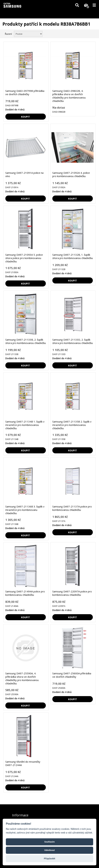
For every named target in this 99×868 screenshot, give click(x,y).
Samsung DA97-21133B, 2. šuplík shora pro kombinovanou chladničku (26, 341)
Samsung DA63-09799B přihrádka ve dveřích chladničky (25, 92)
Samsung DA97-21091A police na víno (24, 174)
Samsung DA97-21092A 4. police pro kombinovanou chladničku (71, 174)
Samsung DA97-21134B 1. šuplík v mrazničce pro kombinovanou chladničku (25, 425)
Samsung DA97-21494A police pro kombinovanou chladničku (25, 593)
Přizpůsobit (49, 859)
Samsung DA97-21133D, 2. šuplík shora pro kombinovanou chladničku (73, 341)
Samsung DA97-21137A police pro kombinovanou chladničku (72, 508)
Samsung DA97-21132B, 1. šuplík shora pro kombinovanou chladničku (73, 256)
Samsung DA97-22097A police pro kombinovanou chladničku (72, 593)
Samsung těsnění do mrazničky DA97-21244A (23, 763)
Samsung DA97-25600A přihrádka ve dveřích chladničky (72, 675)
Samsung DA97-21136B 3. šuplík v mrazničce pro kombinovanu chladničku (25, 510)
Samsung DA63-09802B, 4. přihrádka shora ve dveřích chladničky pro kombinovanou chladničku (69, 96)
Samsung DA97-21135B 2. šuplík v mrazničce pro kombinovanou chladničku (72, 425)
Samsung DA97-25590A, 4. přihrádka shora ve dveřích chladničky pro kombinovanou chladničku (22, 678)
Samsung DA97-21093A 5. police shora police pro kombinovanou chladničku (24, 258)
